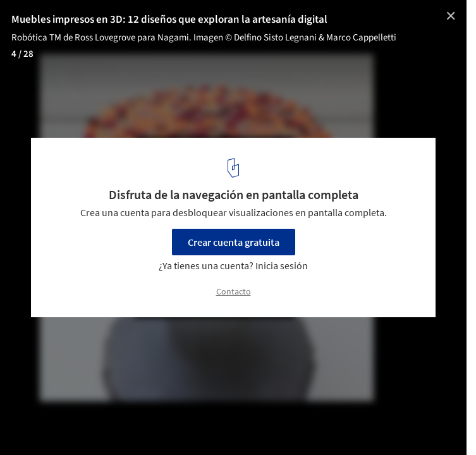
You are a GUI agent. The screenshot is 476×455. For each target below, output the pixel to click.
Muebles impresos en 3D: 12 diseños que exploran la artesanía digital (169, 20)
